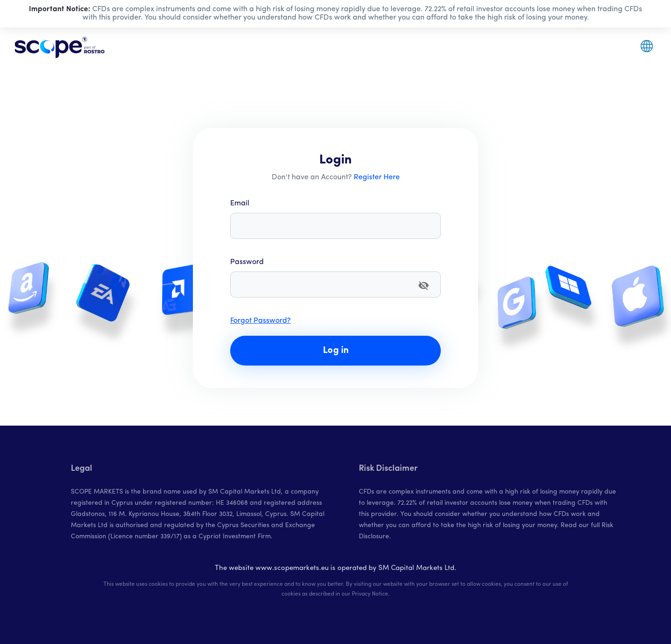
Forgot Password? (260, 321)
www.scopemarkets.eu (292, 568)
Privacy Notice (370, 594)
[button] (647, 46)
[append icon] (424, 285)
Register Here (377, 177)
